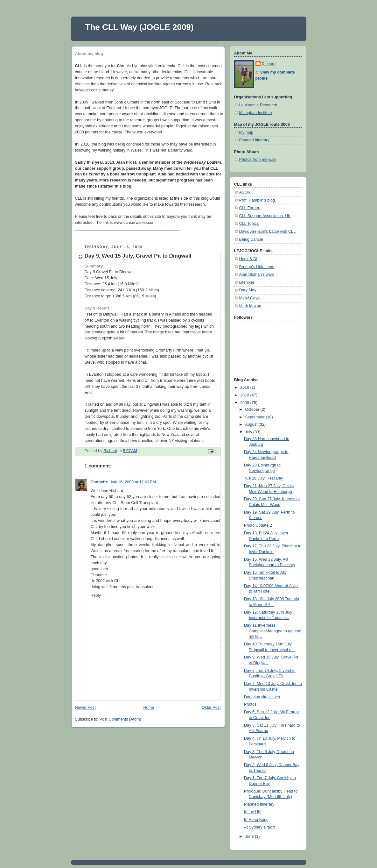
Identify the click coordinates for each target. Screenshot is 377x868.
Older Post (211, 708)
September (255, 417)
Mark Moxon (250, 306)
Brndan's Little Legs (257, 267)
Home (149, 708)
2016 (245, 388)
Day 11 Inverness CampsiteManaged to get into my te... (273, 631)
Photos (250, 704)
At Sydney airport (259, 827)
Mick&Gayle (250, 298)
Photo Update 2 (258, 525)
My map (246, 132)
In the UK (252, 812)
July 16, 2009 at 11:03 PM (133, 482)
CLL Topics (249, 224)
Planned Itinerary (254, 140)
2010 (245, 395)
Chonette (99, 482)
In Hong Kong (256, 820)
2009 (245, 403)
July (249, 432)
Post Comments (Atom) (120, 719)
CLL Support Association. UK (265, 216)
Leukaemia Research (258, 105)
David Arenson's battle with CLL (268, 231)
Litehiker (247, 282)
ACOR (245, 192)
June (250, 836)
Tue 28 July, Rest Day (264, 478)
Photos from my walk (258, 160)
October (253, 409)
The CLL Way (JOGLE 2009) (140, 27)
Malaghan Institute (256, 113)
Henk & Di (248, 259)
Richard (269, 64)
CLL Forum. (250, 208)
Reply (96, 595)
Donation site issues (262, 697)
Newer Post (85, 708)
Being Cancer (251, 239)
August (252, 424)
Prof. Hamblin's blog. (258, 200)
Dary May (248, 290)
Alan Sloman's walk (257, 274)
